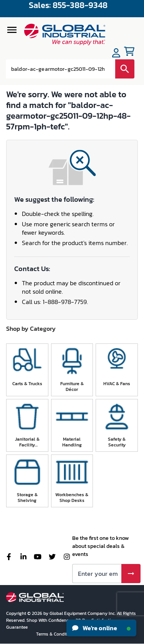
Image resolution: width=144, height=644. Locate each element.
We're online (101, 628)
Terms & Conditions (57, 634)
